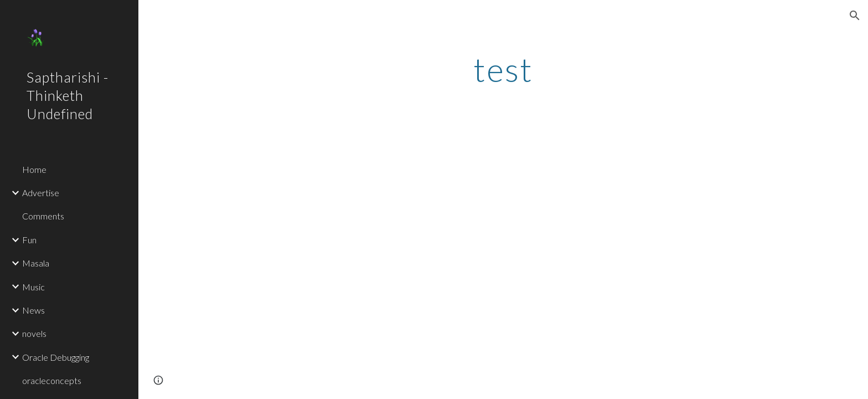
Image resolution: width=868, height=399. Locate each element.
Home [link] (34, 169)
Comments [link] (43, 216)
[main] (503, 69)
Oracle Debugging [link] (56, 357)
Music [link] (33, 287)
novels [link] (34, 333)
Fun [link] (29, 240)
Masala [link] (36, 263)
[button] (855, 16)
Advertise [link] (41, 193)
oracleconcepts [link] (52, 380)
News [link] (33, 310)
